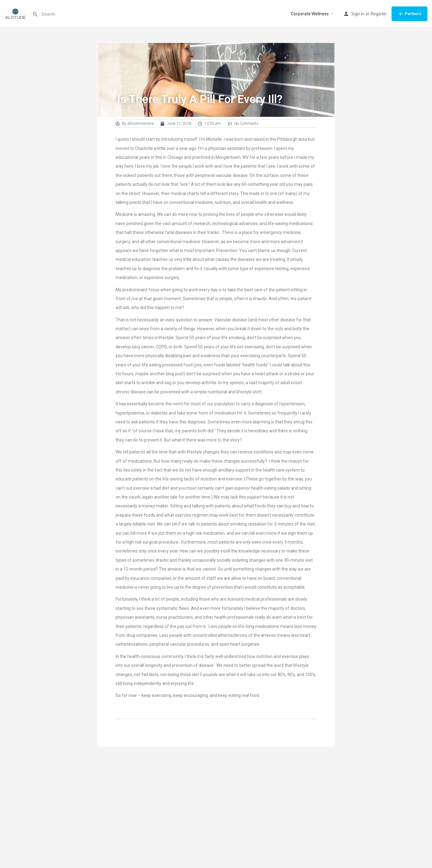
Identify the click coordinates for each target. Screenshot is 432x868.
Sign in (358, 14)
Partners (409, 14)
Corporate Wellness (310, 14)
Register (379, 14)
